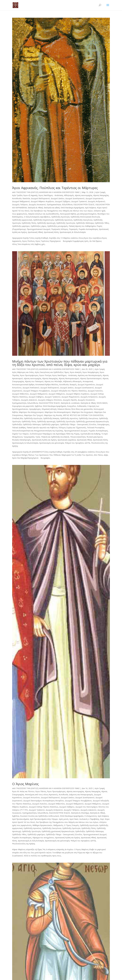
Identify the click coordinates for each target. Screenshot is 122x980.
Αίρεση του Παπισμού (34, 381)
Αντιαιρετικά (88, 381)
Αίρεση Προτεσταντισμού (91, 378)
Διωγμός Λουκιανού (37, 204)
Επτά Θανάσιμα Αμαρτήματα (72, 208)
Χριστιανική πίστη (51, 232)
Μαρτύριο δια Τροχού (34, 415)
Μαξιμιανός (58, 825)
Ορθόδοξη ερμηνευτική (22, 220)
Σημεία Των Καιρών (20, 434)
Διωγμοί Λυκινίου (95, 391)
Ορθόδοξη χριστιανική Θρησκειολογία (92, 421)
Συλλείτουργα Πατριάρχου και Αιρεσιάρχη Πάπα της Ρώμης (55, 434)
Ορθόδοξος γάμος (38, 226)
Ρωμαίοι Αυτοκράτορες (88, 229)
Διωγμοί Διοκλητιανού (75, 198)
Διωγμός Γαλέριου (20, 204)
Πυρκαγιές (73, 229)
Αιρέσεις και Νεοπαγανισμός (90, 375)
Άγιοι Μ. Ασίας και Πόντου (23, 791)
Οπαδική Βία (17, 418)
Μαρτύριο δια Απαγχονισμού (31, 412)
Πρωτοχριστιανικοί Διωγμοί (38, 229)
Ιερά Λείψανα (90, 208)
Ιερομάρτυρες (35, 409)
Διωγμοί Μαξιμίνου (57, 394)
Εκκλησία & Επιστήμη (80, 813)
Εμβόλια (38, 406)
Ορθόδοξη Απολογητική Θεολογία (85, 217)
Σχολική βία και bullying (90, 434)
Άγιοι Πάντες (41, 791)
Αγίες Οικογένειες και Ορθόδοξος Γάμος (52, 372)
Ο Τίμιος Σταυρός (71, 825)
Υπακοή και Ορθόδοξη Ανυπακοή (55, 437)
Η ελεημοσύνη (90, 816)
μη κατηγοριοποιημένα (87, 214)
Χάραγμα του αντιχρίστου (43, 838)
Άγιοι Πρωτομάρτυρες (29, 375)
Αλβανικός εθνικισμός (72, 381)
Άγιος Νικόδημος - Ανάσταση (51, 195)
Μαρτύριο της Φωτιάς (53, 415)
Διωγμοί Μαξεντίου (21, 394)
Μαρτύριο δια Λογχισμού (82, 412)
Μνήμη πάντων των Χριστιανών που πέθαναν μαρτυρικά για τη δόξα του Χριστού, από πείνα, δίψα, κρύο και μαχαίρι (60, 363)
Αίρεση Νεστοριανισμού (69, 378)
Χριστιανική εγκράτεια (67, 440)
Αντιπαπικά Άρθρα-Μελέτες (47, 384)
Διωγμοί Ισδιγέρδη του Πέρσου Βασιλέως (69, 391)
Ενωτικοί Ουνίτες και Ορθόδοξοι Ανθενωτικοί (40, 816)
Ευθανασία (82, 406)
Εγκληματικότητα (54, 204)
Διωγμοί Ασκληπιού (31, 388)
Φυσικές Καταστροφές (21, 440)
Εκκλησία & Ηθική (35, 208)
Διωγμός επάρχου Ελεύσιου (50, 400)
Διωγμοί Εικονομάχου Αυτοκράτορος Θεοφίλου (44, 801)
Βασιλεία (26, 198)
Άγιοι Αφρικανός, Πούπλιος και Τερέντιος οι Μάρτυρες (55, 188)
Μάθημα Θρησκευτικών (42, 825)
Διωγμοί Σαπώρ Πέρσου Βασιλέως (44, 807)
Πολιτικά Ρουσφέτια (96, 428)
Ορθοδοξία (17, 424)
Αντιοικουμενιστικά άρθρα (23, 384)
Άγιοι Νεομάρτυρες (91, 372)
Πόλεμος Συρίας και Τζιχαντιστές (72, 428)
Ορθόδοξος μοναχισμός (57, 226)
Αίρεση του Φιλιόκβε (53, 381)
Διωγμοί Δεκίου (58, 198)
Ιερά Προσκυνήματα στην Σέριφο (44, 819)
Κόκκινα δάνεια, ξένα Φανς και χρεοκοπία (75, 409)
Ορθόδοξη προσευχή (46, 223)
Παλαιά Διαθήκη (19, 428)
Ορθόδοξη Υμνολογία (66, 223)
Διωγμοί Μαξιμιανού (21, 201)
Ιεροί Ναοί (74, 819)
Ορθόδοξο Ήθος (102, 223)
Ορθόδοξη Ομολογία (71, 828)
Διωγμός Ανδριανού (97, 201)
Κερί (102, 819)
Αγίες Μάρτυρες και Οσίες (23, 372)
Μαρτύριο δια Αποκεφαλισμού (58, 412)
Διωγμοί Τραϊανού (79, 201)
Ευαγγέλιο (72, 406)
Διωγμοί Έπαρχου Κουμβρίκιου (37, 391)
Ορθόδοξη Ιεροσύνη (64, 220)
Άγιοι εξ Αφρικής (30, 195)
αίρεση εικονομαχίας (84, 195)
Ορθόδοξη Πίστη (29, 223)
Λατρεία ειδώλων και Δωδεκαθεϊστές (43, 214)
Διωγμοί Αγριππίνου (86, 384)
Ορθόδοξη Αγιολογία (60, 217)
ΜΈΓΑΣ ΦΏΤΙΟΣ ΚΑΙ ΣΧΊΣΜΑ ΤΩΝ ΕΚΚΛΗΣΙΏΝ (83, 415)
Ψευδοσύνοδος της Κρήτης (24, 844)
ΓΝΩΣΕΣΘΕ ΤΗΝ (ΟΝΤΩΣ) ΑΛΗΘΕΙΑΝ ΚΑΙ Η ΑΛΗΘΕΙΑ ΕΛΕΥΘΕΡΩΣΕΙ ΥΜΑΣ (48, 192)
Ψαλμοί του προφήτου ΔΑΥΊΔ (78, 443)
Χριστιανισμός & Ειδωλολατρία (73, 232)
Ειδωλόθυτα (67, 204)
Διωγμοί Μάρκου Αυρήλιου (42, 201)
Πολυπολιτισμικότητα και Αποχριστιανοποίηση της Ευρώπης (38, 431)
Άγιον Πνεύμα (45, 375)
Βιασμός (73, 384)
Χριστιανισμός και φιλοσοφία (52, 443)
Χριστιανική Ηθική (35, 232)
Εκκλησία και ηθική (52, 208)
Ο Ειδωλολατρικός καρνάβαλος (37, 217)
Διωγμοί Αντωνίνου (32, 797)
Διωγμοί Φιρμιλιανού (70, 397)
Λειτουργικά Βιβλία (68, 214)
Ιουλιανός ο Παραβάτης (89, 819)
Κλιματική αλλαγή (49, 409)
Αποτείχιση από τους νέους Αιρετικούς (41, 795)
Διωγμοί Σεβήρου (63, 201)
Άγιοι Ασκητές (76, 372)
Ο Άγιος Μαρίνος (25, 784)
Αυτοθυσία (17, 198)
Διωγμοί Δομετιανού (94, 198)
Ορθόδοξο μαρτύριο (21, 226)
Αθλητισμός (69, 195)
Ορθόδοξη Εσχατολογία (43, 220)
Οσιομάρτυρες (103, 424)
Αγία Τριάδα (17, 195)
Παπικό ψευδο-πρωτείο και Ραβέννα (42, 428)
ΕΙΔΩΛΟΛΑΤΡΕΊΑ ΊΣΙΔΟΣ (84, 204)
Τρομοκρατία (29, 437)
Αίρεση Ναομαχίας (101, 195)
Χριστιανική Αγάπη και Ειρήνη (44, 440)
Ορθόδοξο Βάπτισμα (85, 223)
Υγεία (38, 437)
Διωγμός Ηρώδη (70, 400)
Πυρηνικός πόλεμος (60, 229)
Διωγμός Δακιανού (29, 400)
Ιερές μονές (64, 819)
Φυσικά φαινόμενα (95, 437)
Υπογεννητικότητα (78, 437)
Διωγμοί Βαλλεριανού (40, 198)
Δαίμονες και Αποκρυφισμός (81, 795)
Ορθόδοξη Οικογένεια (83, 220)
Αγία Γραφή (100, 192)
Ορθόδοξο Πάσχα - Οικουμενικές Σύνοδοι (78, 424)
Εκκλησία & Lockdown (70, 403)
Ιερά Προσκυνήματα (21, 819)
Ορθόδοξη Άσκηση (51, 418)
